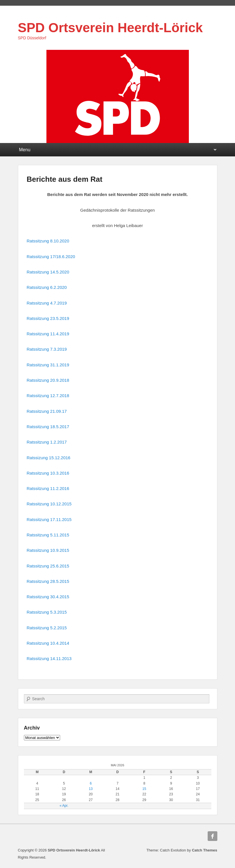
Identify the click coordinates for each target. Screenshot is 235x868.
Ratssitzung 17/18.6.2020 (51, 257)
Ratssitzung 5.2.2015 (47, 628)
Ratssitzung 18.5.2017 (48, 427)
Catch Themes (205, 850)
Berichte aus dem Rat (65, 179)
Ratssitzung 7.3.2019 (47, 349)
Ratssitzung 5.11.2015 (48, 535)
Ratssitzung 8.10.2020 (48, 241)
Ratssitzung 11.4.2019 (48, 334)
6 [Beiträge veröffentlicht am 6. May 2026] (91, 783)
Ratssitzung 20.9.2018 (48, 380)
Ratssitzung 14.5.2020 (48, 272)
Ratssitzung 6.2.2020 (47, 287)
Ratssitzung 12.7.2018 (48, 396)
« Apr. (64, 806)
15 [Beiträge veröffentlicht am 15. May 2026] (144, 789)
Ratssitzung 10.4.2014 (48, 643)
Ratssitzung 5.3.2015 (47, 612)
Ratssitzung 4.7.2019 (47, 303)
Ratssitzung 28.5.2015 (48, 581)
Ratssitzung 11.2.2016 (48, 488)
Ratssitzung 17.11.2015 (49, 519)
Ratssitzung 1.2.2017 (47, 442)
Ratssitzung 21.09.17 (47, 411)
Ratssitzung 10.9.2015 (48, 550)
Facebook (212, 836)
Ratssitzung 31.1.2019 (48, 365)
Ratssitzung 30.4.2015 (48, 597)
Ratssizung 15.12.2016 (49, 458)
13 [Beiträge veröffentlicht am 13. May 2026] (91, 789)
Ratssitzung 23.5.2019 (48, 318)
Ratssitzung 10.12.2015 (49, 504)
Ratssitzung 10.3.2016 (48, 473)
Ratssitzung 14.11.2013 (49, 658)
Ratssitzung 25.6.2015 (48, 566)
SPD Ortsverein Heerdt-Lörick (110, 28)
